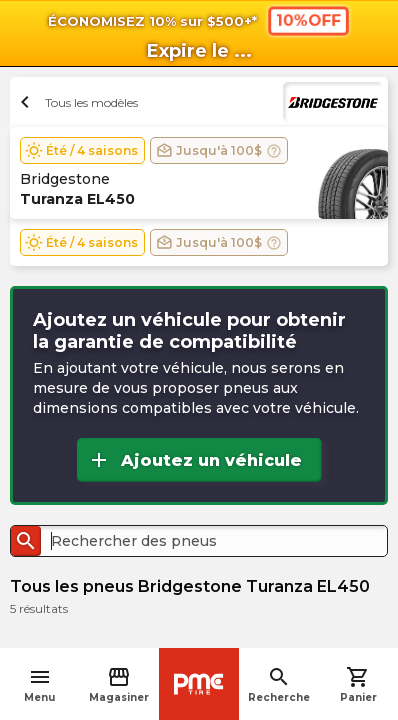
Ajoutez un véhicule (194, 460)
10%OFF (308, 20)
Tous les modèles (76, 102)
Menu (39, 684)
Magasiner (119, 684)
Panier (358, 684)
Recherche (279, 684)
